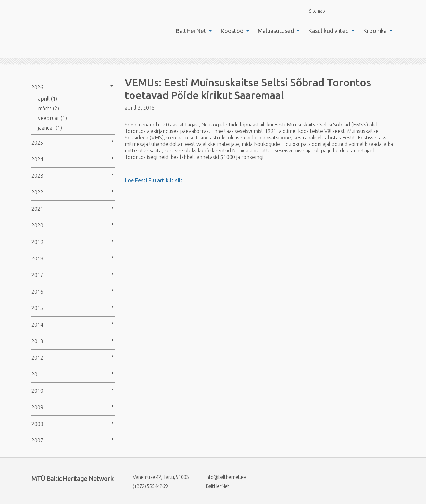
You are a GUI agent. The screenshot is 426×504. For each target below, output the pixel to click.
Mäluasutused (276, 31)
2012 (37, 358)
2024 (37, 159)
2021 (37, 209)
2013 (37, 341)
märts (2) (49, 108)
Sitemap (313, 11)
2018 (37, 258)
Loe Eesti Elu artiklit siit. (154, 180)
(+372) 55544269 (146, 486)
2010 (37, 391)
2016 (37, 292)
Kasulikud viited (328, 31)
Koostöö (232, 31)
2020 (37, 225)
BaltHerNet (191, 31)
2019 (37, 242)
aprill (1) (48, 99)
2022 (37, 192)
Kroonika (375, 31)
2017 (37, 275)
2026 (37, 87)
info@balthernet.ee (222, 477)
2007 (37, 440)
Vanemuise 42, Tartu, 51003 (157, 477)
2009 (37, 407)
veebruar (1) (52, 118)
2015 (37, 308)
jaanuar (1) (50, 128)
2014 (37, 325)
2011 (37, 374)
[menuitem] (192, 31)
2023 (37, 176)
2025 (37, 143)
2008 (37, 424)
